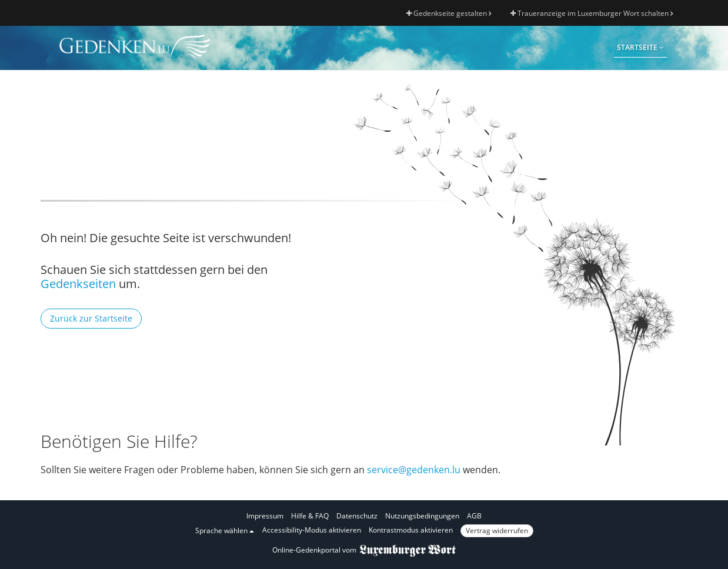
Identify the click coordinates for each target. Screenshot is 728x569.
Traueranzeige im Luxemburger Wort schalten (592, 13)
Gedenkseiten (78, 284)
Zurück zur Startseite (91, 318)
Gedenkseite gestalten (449, 13)
